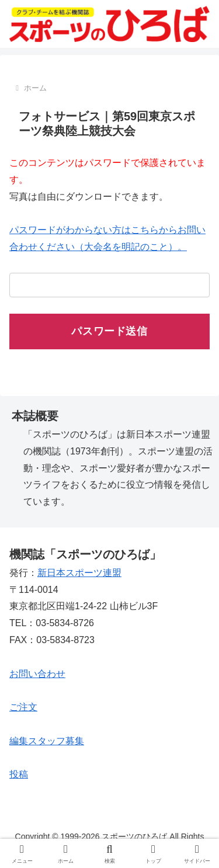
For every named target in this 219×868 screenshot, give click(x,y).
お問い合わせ (37, 674)
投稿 (19, 774)
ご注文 (23, 707)
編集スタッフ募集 (47, 741)
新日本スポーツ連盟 (79, 573)
